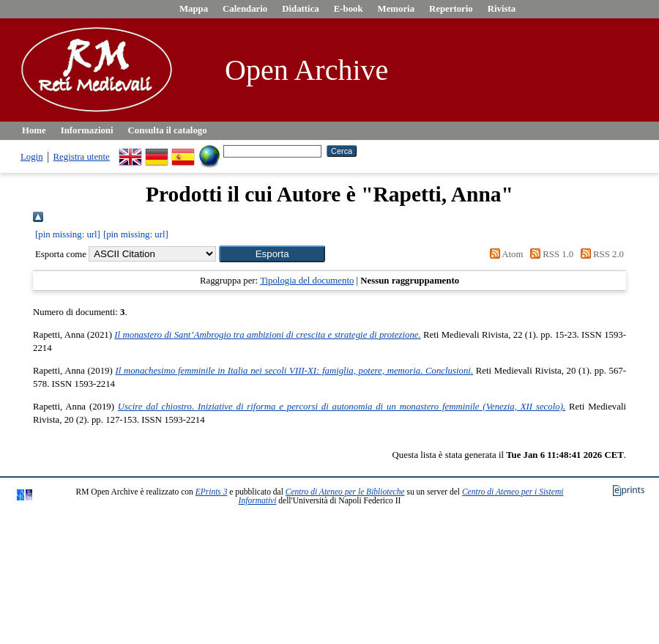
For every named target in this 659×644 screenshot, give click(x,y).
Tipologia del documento (307, 281)
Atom (504, 254)
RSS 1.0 (550, 254)
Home (34, 130)
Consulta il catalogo (168, 130)
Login (32, 157)
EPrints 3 (212, 492)
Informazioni (87, 130)
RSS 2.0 (600, 254)
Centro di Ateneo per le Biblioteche (345, 492)
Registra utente (82, 157)
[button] (272, 254)
